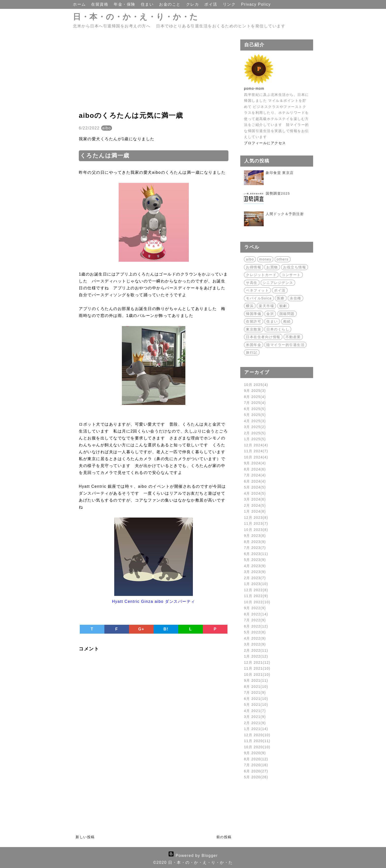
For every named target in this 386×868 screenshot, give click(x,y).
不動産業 (293, 337)
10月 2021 (257, 675)
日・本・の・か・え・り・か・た (136, 17)
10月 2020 (257, 747)
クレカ (193, 4)
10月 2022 (257, 602)
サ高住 (252, 283)
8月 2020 (256, 759)
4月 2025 (255, 421)
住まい (148, 4)
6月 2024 (255, 481)
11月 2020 (257, 741)
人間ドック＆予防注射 (285, 214)
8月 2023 (255, 542)
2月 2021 (255, 723)
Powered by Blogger (193, 856)
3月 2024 (255, 499)
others (283, 259)
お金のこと (170, 4)
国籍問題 (287, 314)
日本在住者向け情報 (263, 337)
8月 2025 (255, 397)
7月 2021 (255, 693)
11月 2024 (256, 451)
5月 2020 (256, 777)
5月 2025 (255, 415)
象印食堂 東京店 (280, 173)
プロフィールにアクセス (265, 143)
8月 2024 (255, 469)
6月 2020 (256, 771)
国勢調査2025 (278, 193)
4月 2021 (255, 711)
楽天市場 (266, 306)
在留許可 (254, 321)
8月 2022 (256, 614)
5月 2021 (256, 705)
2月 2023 (255, 578)
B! (166, 629)
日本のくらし (278, 329)
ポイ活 (211, 4)
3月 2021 (255, 717)
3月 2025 (255, 427)
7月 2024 (255, 475)
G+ (141, 629)
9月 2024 (255, 463)
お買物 (272, 267)
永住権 (296, 298)
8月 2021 (256, 687)
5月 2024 (255, 487)
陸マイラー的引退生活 (285, 345)
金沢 (270, 314)
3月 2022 (255, 644)
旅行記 (252, 352)
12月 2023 (256, 518)
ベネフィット (257, 290)
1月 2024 (255, 511)
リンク (230, 4)
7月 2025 (255, 403)
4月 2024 (255, 493)
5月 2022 (255, 632)
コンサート (291, 275)
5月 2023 (255, 560)
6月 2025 (255, 409)
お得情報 (254, 267)
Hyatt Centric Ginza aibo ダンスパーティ (154, 601)
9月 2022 (255, 608)
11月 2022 (256, 596)
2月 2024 (255, 505)
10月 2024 (256, 457)
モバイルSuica (259, 298)
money (265, 259)
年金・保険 (125, 4)
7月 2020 (256, 765)
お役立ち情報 (295, 267)
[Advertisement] (154, 74)
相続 (287, 321)
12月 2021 (257, 662)
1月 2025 (255, 439)
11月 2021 (257, 668)
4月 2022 (255, 638)
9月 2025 (255, 391)
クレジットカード (261, 275)
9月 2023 (255, 536)
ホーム (80, 4)
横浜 (250, 306)
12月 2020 (257, 735)
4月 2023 (255, 566)
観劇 (283, 306)
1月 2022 (256, 656)
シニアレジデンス (278, 283)
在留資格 (100, 4)
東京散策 (254, 329)
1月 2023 (256, 584)
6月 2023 (256, 554)
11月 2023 (256, 523)
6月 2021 (256, 699)
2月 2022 (256, 650)
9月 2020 (255, 753)
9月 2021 (256, 680)
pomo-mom (254, 88)
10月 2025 (256, 385)
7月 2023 (255, 548)
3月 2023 (255, 572)
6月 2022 (256, 626)
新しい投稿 (85, 837)
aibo (107, 128)
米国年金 (254, 345)
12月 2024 (256, 445)
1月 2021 (256, 729)
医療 (281, 298)
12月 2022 (256, 590)
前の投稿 (224, 837)
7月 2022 (255, 620)
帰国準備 (254, 314)
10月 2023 (256, 530)
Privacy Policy (256, 4)
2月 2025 (255, 433)
